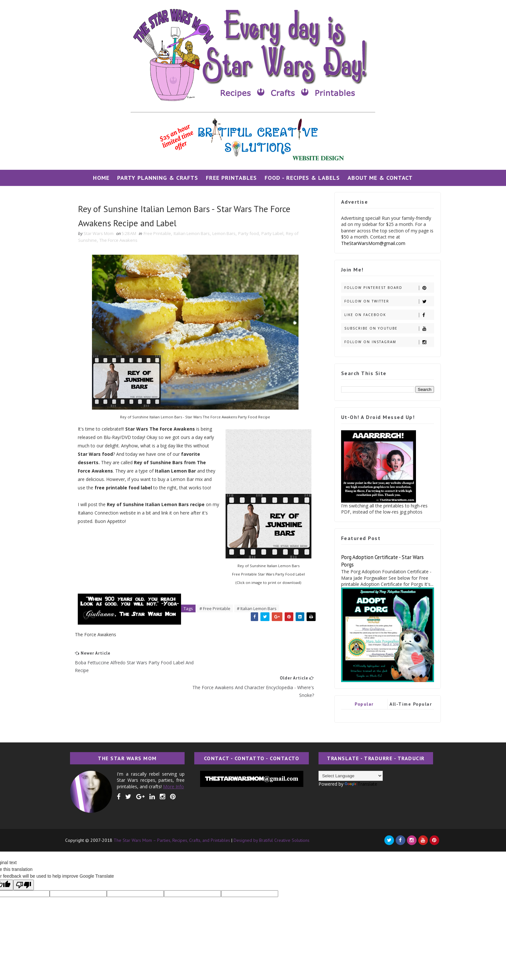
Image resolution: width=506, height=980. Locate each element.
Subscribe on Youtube (387, 328)
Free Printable (160, 234)
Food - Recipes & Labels (303, 178)
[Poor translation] (24, 885)
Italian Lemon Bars (194, 234)
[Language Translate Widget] (348, 776)
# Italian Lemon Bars (259, 609)
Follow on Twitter (387, 301)
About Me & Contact (380, 178)
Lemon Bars (226, 234)
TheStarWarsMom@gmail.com (371, 243)
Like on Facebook (387, 315)
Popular (362, 704)
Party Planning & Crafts (158, 178)
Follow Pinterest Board (387, 288)
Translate (359, 784)
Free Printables (232, 178)
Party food (251, 234)
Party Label (275, 234)
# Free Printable (218, 609)
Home (101, 178)
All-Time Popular (409, 704)
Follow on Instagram (387, 342)
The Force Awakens (121, 241)
